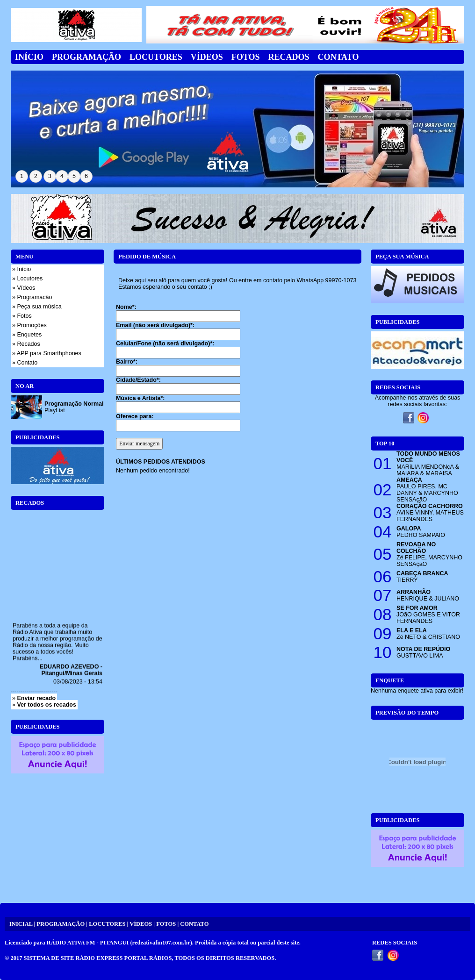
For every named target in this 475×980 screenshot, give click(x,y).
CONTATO (194, 924)
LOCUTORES (107, 924)
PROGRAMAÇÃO (61, 924)
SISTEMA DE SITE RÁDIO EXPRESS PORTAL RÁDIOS (98, 958)
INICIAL (21, 924)
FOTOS (166, 924)
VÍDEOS (141, 924)
